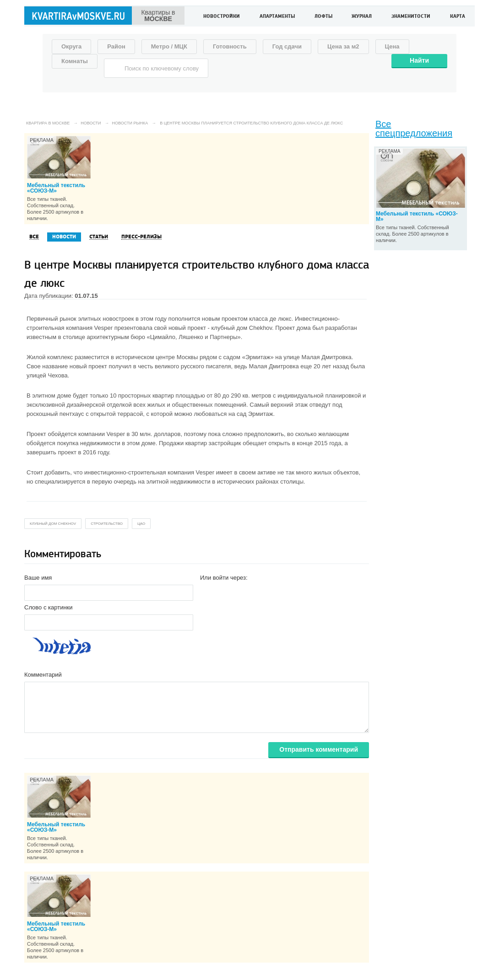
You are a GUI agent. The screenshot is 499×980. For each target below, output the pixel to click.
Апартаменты (277, 17)
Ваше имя (38, 578)
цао (141, 524)
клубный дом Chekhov (53, 524)
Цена (392, 46)
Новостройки (222, 17)
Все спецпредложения (414, 129)
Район (116, 46)
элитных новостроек (106, 319)
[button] (207, 592)
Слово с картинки (49, 607)
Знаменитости (411, 17)
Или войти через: (224, 578)
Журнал (362, 17)
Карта (458, 17)
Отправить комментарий (319, 749)
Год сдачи (287, 46)
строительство (107, 524)
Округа (71, 46)
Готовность (230, 46)
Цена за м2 (343, 46)
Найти (419, 60)
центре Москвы (177, 357)
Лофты (323, 17)
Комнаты (75, 61)
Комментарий (43, 675)
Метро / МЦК (169, 46)
